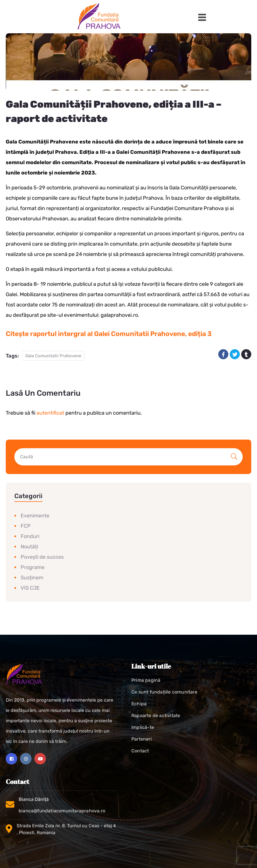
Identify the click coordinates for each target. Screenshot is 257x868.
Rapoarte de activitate (156, 715)
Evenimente (35, 516)
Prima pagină (146, 680)
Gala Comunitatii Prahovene (53, 356)
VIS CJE (30, 588)
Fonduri (30, 536)
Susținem (32, 578)
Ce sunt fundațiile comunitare (164, 692)
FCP (26, 526)
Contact (140, 751)
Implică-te (143, 727)
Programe (33, 567)
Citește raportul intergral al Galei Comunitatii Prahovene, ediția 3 (109, 334)
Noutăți (29, 547)
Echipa (139, 704)
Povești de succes (42, 557)
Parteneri (142, 739)
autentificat (50, 413)
